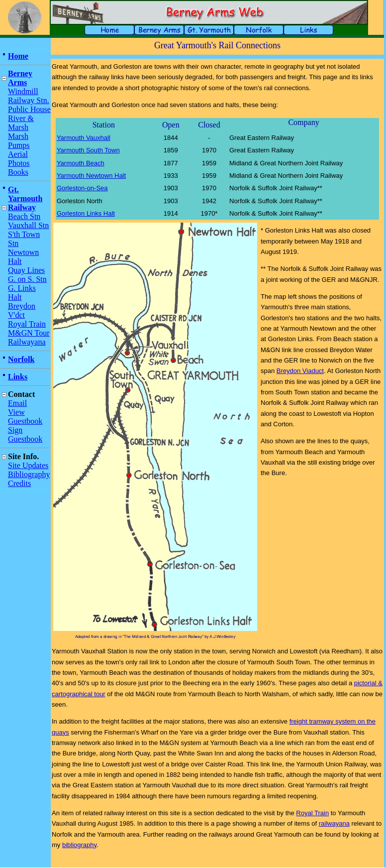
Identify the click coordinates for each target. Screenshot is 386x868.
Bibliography (29, 474)
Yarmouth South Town (88, 150)
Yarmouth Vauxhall (84, 138)
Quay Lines (26, 270)
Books (18, 172)
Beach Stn (24, 216)
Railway (22, 207)
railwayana (334, 823)
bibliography (79, 845)
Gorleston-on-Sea (82, 188)
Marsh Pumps (19, 141)
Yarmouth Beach (81, 163)
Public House (29, 109)
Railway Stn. (29, 100)
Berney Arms (20, 78)
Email (17, 403)
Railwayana (27, 342)
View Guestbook (25, 417)
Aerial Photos (19, 159)
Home (18, 56)
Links (18, 377)
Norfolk (21, 359)
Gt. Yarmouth (25, 194)
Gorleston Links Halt (86, 213)
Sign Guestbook (25, 434)
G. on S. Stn (27, 279)
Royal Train (27, 324)
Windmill (23, 91)
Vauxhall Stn (28, 225)
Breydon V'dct (22, 310)
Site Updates (28, 465)
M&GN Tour (29, 333)
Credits (19, 483)
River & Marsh (21, 123)
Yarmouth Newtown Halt (91, 176)
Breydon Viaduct (300, 371)
